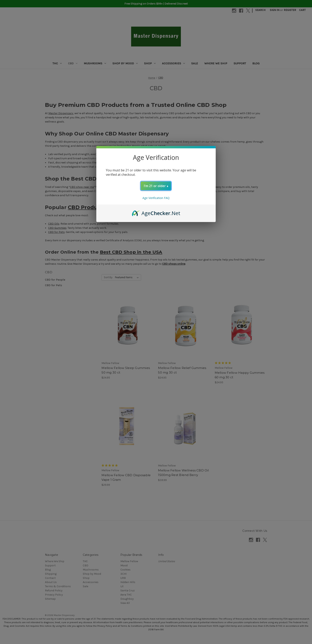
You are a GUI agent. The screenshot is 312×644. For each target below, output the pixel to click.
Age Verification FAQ (156, 198)
